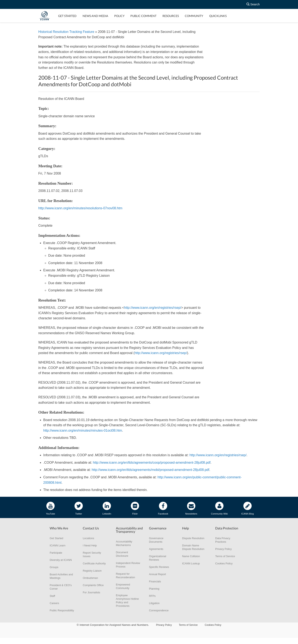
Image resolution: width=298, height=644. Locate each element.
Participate (56, 553)
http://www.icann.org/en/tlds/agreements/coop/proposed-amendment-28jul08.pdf (152, 463)
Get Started (67, 16)
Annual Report (157, 574)
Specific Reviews (159, 567)
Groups (54, 567)
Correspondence (159, 610)
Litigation (154, 603)
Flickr (135, 508)
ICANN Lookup (191, 563)
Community (194, 16)
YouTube (50, 508)
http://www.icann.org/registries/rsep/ (161, 353)
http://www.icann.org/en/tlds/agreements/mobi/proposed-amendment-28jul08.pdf (150, 470)
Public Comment (143, 16)
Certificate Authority (94, 563)
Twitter (79, 508)
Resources (171, 16)
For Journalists (91, 592)
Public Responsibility (62, 610)
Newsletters (191, 508)
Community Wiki (219, 508)
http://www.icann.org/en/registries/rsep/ (153, 308)
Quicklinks (218, 16)
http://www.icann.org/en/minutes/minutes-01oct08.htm (83, 430)
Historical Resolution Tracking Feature (66, 32)
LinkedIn (107, 508)
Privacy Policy (223, 549)
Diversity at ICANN (61, 560)
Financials (155, 581)
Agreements (156, 549)
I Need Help (90, 545)
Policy (119, 16)
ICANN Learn (58, 545)
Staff (52, 596)
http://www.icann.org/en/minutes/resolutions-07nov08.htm (80, 208)
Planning (154, 589)
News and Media (95, 16)
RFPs (152, 596)
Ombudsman (90, 578)
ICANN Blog (248, 508)
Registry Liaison (92, 571)
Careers (54, 603)
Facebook (163, 508)
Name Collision (191, 556)
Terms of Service (225, 556)
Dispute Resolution (193, 538)
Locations (88, 538)
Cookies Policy (224, 563)
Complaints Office (93, 585)
